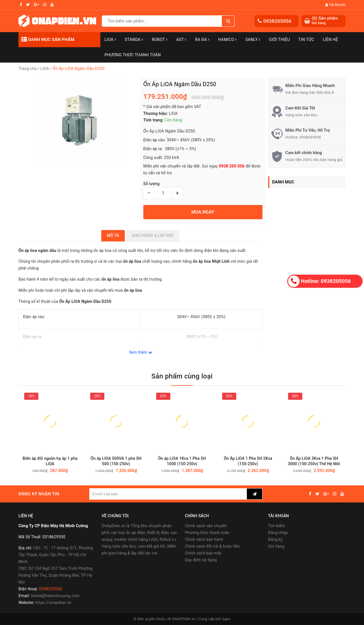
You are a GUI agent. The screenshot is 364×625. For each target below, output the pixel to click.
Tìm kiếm (277, 526)
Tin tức (306, 40)
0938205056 (277, 21)
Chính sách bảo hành (204, 539)
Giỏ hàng (276, 546)
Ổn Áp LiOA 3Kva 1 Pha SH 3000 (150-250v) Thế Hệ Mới (314, 461)
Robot (160, 40)
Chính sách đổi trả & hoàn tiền (212, 546)
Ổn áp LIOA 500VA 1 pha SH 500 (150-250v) (116, 461)
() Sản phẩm (325, 21)
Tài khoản (335, 5)
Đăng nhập (278, 533)
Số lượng (151, 184)
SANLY (253, 40)
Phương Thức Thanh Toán (133, 55)
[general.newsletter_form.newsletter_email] (168, 494)
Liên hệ (330, 40)
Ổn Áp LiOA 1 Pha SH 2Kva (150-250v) (248, 461)
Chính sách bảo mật (203, 553)
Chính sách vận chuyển (206, 526)
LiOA (110, 40)
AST (181, 40)
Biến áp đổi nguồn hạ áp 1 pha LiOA (50, 461)
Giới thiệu (279, 40)
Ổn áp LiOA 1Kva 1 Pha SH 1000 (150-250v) (182, 461)
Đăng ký (276, 539)
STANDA (134, 40)
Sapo (226, 619)
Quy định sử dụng (201, 560)
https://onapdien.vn (53, 603)
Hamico (227, 40)
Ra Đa (202, 40)
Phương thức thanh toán (207, 533)
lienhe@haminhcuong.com (55, 596)
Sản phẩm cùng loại (182, 376)
